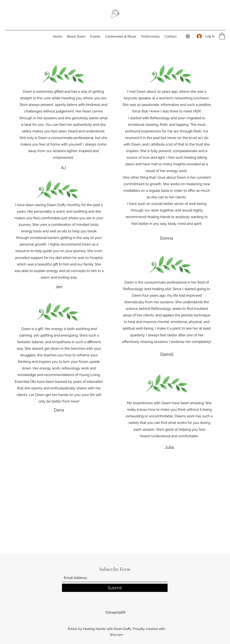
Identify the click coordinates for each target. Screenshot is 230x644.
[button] (222, 36)
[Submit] (115, 588)
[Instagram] (188, 36)
